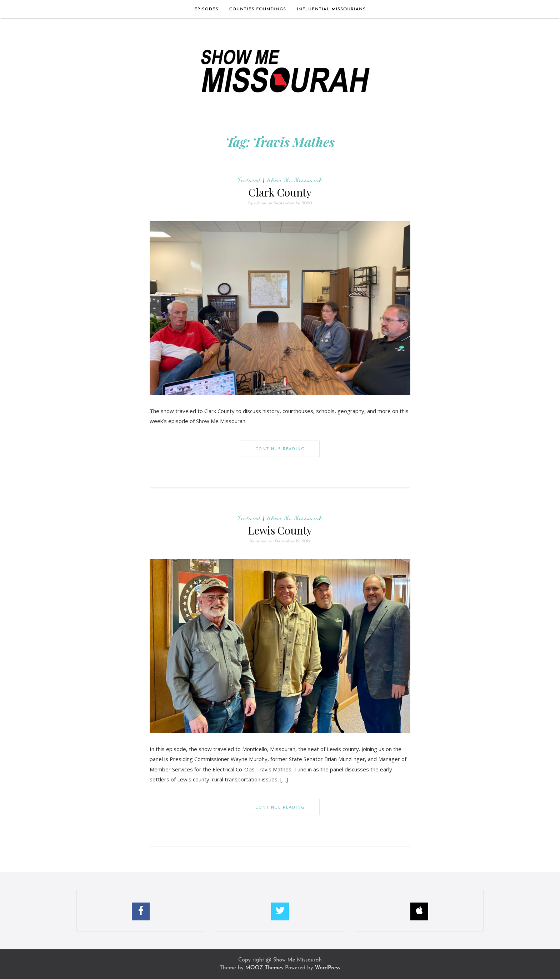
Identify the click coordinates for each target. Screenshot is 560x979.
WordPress (327, 968)
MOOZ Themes (264, 968)
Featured (249, 180)
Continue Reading (280, 449)
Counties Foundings (258, 9)
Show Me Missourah (295, 180)
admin (260, 203)
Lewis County (280, 530)
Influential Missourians (331, 9)
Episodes (206, 9)
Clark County (280, 192)
